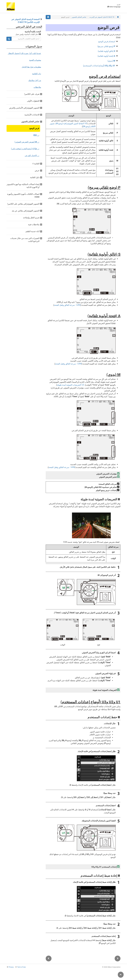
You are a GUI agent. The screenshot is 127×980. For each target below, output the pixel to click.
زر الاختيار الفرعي (32, 156)
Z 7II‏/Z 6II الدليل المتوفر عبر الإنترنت (102, 17)
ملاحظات (37, 87)
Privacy (11, 967)
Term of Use (21, 967)
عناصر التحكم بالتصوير (79, 17)
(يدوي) (111, 61)
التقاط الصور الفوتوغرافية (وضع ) (70, 124)
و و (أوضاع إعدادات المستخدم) (99, 66)
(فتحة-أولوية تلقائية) (106, 56)
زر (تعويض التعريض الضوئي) (27, 142)
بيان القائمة (37, 74)
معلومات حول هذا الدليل (31, 67)
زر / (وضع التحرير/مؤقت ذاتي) (25, 149)
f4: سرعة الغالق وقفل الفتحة (67, 305)
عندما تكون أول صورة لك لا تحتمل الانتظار (25, 53)
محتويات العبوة (35, 60)
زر (36, 135)
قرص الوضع (34, 128)
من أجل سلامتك (35, 80)
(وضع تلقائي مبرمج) (106, 46)
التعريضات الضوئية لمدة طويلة (69, 385)
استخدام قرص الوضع (107, 41)
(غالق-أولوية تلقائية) (107, 51)
